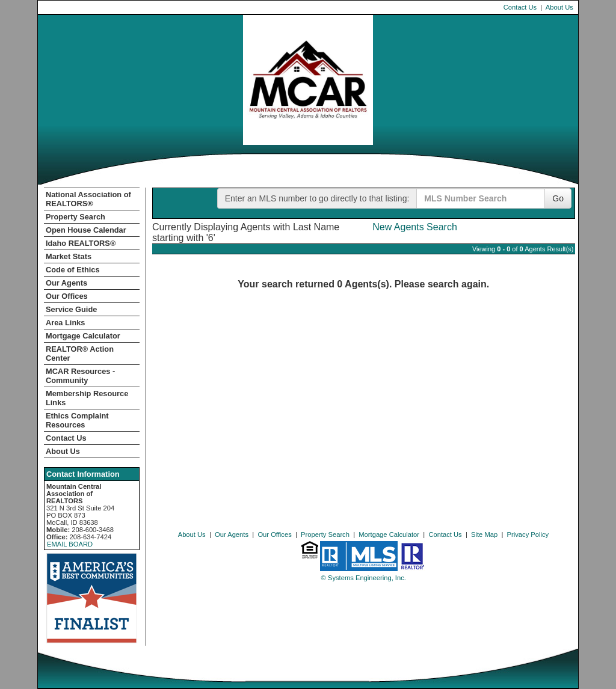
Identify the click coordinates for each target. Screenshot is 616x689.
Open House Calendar (86, 230)
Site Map (484, 534)
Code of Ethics (73, 270)
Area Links (65, 323)
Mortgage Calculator (83, 336)
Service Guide (71, 309)
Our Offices (67, 296)
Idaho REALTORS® (81, 243)
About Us (559, 7)
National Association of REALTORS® (88, 199)
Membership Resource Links (87, 398)
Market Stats (69, 256)
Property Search (75, 217)
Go (558, 198)
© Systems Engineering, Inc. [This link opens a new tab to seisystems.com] (364, 578)
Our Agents (66, 283)
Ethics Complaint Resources (77, 420)
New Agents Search (415, 227)
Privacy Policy (528, 534)
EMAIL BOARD (70, 544)
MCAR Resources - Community (80, 376)
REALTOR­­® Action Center (80, 354)
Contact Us (520, 7)
